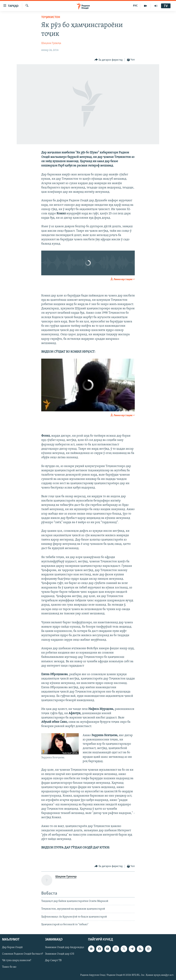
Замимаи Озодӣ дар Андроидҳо (65, 948)
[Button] (109, 60)
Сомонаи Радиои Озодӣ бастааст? (23, 954)
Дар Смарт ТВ (53, 961)
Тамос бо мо (9, 967)
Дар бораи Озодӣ (12, 948)
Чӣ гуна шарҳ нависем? (17, 961)
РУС (135, 6)
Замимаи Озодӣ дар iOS (60, 954)
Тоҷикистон (51, 17)
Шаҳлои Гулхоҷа (51, 43)
